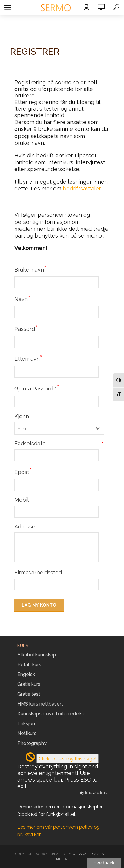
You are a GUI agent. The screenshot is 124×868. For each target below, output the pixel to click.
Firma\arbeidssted (38, 572)
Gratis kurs (29, 684)
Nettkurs (27, 733)
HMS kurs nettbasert (40, 704)
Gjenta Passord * (37, 388)
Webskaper (83, 854)
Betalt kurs (29, 665)
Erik (104, 792)
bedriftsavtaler (82, 189)
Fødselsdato (59, 443)
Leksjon (26, 724)
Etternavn (28, 358)
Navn (22, 298)
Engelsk (26, 674)
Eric (88, 792)
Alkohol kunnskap (37, 655)
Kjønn (22, 416)
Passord (26, 328)
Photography (32, 743)
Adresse (25, 527)
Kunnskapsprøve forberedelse (51, 714)
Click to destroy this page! (68, 759)
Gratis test (29, 694)
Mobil (22, 500)
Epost (23, 471)
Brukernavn (30, 269)
